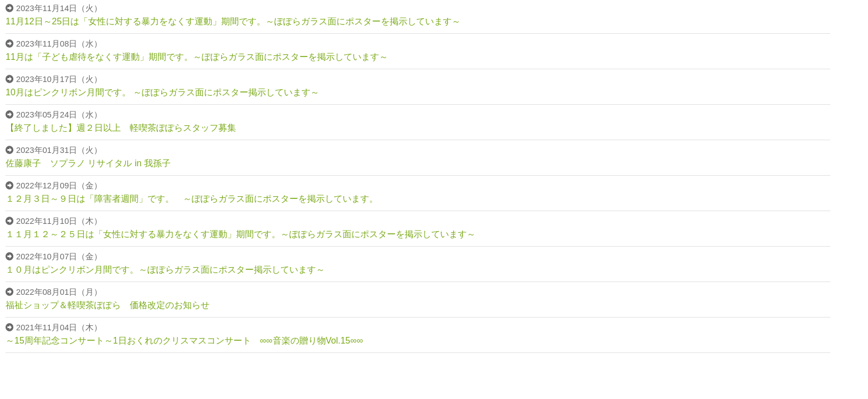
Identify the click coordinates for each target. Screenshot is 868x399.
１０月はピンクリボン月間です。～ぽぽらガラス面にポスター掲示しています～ (165, 270)
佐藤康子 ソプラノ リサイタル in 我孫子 (88, 163)
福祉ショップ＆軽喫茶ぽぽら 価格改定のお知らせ (108, 305)
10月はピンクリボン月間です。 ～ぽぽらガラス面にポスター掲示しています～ (162, 92)
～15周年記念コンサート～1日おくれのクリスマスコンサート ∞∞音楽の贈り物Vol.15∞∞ (184, 341)
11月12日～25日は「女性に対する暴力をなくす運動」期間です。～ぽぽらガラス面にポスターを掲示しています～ (233, 21)
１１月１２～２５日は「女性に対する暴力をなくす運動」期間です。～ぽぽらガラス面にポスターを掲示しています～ (241, 234)
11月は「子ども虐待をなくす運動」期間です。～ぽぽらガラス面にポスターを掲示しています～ (197, 57)
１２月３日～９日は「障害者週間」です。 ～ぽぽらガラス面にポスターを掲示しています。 (192, 199)
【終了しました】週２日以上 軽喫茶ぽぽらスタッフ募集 (121, 128)
